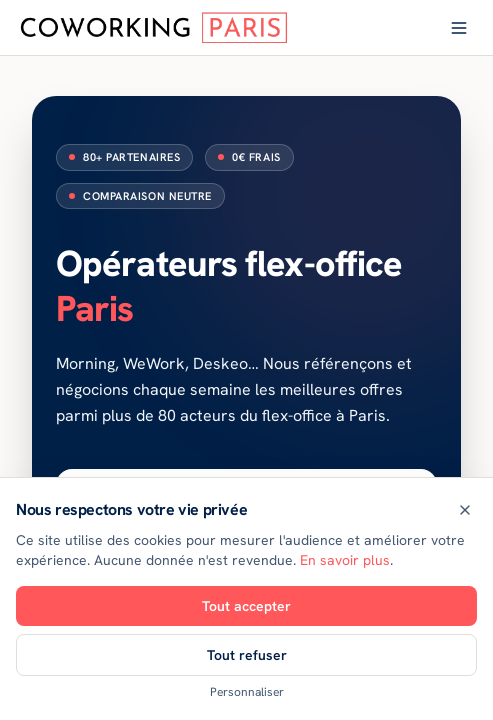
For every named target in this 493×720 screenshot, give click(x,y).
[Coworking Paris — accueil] (154, 28)
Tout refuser (247, 655)
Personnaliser (247, 692)
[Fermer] (465, 510)
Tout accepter (246, 606)
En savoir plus (345, 560)
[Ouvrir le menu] (459, 28)
